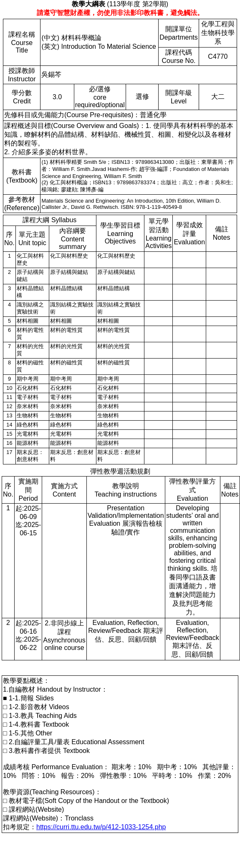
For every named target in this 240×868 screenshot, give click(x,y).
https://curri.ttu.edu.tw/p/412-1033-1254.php (101, 827)
